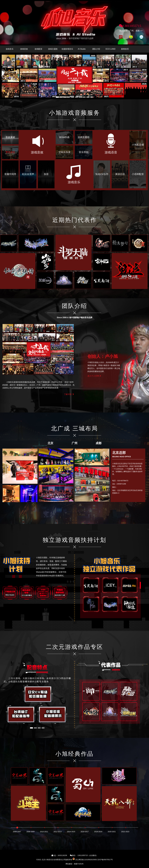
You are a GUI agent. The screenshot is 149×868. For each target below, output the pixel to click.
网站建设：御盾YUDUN (74, 864)
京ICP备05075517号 (105, 860)
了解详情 (69, 394)
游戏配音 (38, 49)
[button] (146, 76)
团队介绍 (96, 49)
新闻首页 (125, 49)
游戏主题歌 (53, 49)
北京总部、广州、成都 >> (131, 31)
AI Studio (82, 49)
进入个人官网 (95, 376)
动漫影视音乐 (67, 49)
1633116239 (62, 855)
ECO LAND (111, 49)
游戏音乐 (10, 49)
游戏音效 (24, 49)
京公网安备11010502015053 (86, 860)
